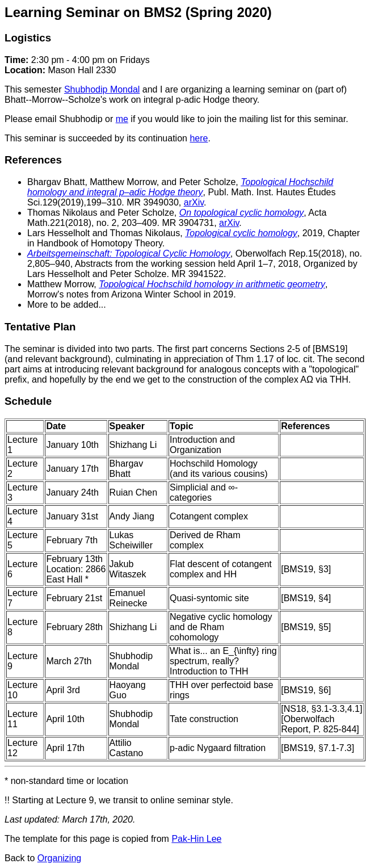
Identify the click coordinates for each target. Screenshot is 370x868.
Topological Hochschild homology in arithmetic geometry (212, 284)
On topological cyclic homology (242, 213)
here (199, 138)
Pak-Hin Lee (196, 839)
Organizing (59, 858)
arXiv (194, 202)
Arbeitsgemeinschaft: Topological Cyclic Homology (129, 253)
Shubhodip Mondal (102, 89)
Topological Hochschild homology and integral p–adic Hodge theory (180, 187)
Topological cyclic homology (241, 233)
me (122, 119)
